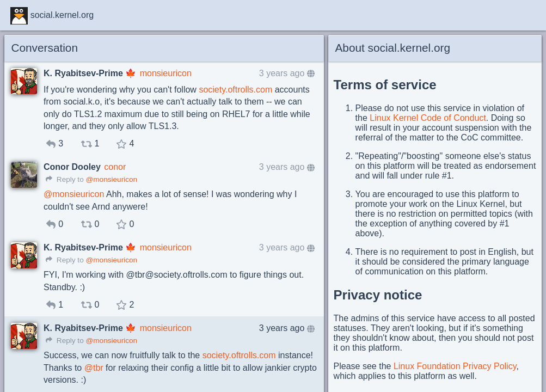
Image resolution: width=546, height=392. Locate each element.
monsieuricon (166, 73)
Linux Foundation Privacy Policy (455, 366)
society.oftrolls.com (235, 90)
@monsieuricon (111, 179)
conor (115, 167)
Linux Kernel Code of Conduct (428, 118)
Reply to (65, 179)
